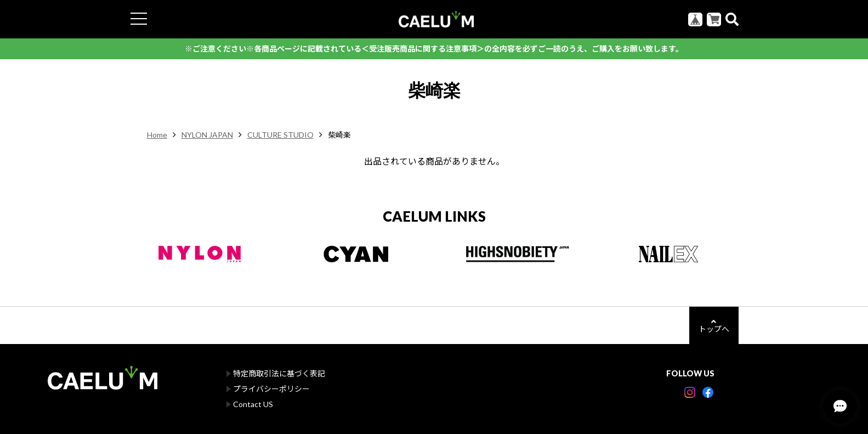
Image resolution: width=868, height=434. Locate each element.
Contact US (253, 404)
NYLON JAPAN (207, 135)
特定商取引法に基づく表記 (279, 373)
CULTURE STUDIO (280, 135)
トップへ (714, 326)
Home (157, 135)
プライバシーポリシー (271, 389)
